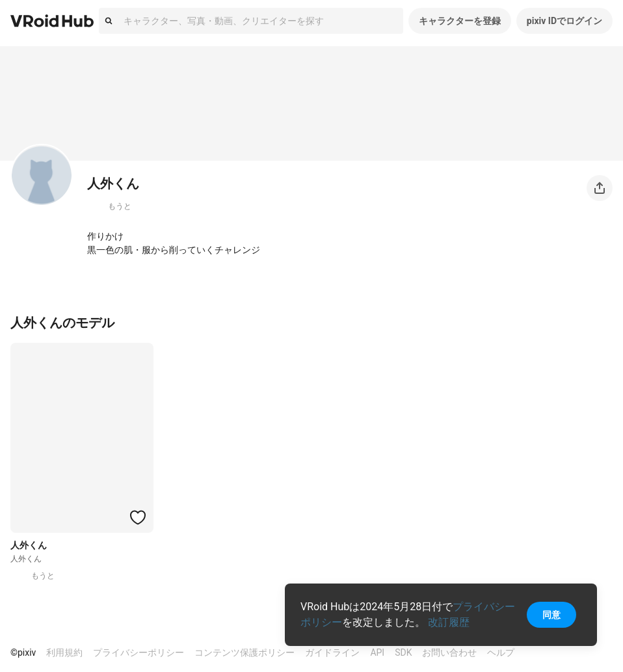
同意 (551, 615)
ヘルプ (501, 652)
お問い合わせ (449, 652)
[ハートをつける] (138, 517)
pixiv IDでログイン (564, 21)
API (377, 652)
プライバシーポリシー (139, 652)
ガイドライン (332, 652)
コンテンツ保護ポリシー (245, 652)
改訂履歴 (449, 622)
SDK (403, 652)
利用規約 (64, 652)
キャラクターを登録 (460, 21)
